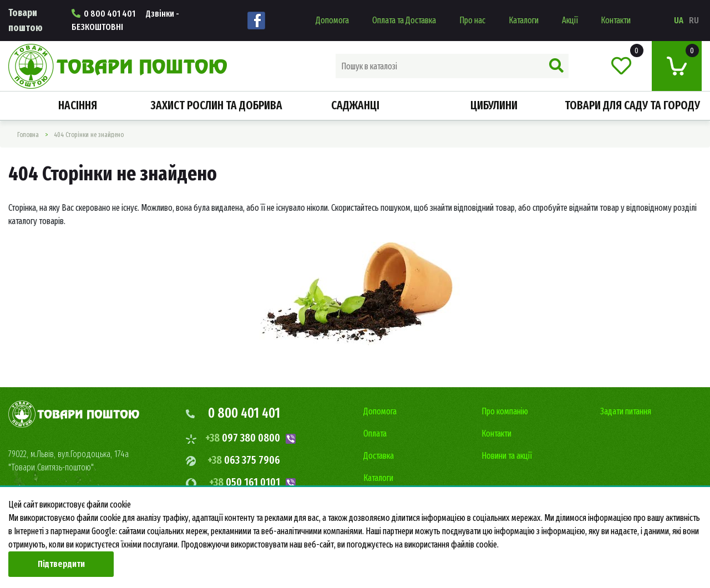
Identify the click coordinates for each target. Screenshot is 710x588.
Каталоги (524, 20)
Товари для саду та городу (632, 105)
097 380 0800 (243, 438)
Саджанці (355, 105)
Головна (28, 135)
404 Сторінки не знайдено (89, 135)
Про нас (472, 20)
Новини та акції (507, 456)
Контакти (616, 20)
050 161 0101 (245, 482)
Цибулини (494, 105)
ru (694, 20)
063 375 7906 (244, 460)
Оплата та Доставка (404, 20)
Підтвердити (61, 564)
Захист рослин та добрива (216, 105)
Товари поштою (26, 20)
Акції (570, 20)
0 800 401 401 (125, 20)
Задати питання (626, 411)
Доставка (379, 456)
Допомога (332, 20)
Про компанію (505, 411)
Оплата (375, 434)
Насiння (78, 105)
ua (679, 20)
